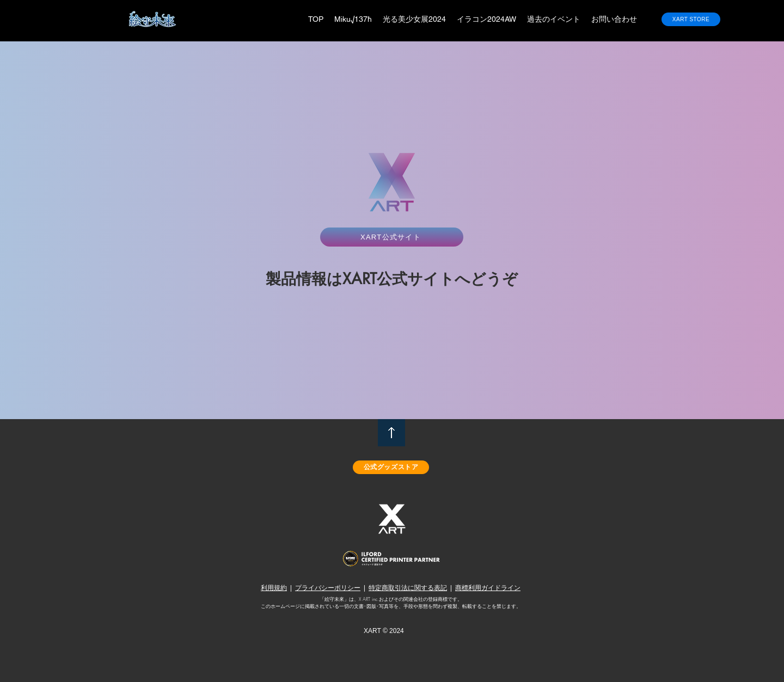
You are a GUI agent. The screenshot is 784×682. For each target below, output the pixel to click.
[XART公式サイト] (392, 237)
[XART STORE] (691, 19)
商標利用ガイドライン (488, 588)
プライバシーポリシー (328, 588)
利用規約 (274, 588)
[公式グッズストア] (391, 467)
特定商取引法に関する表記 (408, 588)
